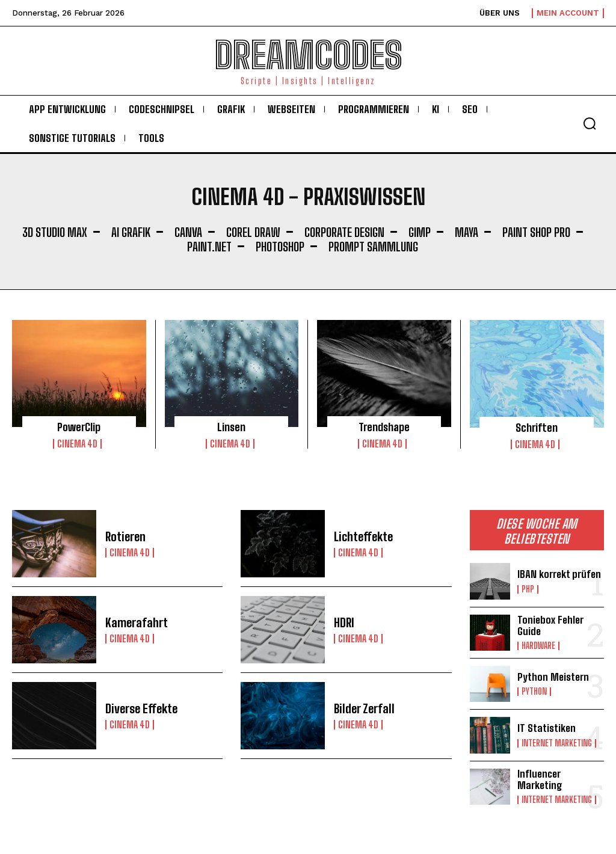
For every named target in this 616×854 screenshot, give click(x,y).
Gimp (420, 232)
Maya (467, 232)
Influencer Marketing (540, 779)
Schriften (537, 428)
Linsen (231, 427)
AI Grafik (131, 232)
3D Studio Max (55, 232)
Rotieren (125, 536)
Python (534, 692)
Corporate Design (344, 232)
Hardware (538, 646)
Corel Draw (253, 232)
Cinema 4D (77, 444)
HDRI (344, 622)
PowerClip (79, 427)
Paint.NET (209, 247)
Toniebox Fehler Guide (550, 625)
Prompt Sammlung (373, 247)
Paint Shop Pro (536, 232)
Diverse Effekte (141, 708)
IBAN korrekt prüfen (559, 574)
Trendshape (384, 427)
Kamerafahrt (137, 622)
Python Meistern (553, 677)
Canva (188, 232)
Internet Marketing (557, 743)
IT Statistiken (547, 728)
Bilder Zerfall (364, 708)
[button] (590, 123)
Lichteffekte (363, 536)
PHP (528, 589)
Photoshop (280, 247)
